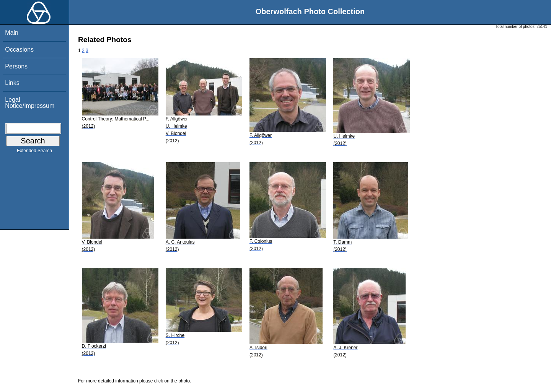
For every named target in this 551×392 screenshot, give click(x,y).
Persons (16, 66)
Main (12, 33)
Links (12, 83)
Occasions (19, 50)
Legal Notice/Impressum (30, 103)
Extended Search (34, 152)
